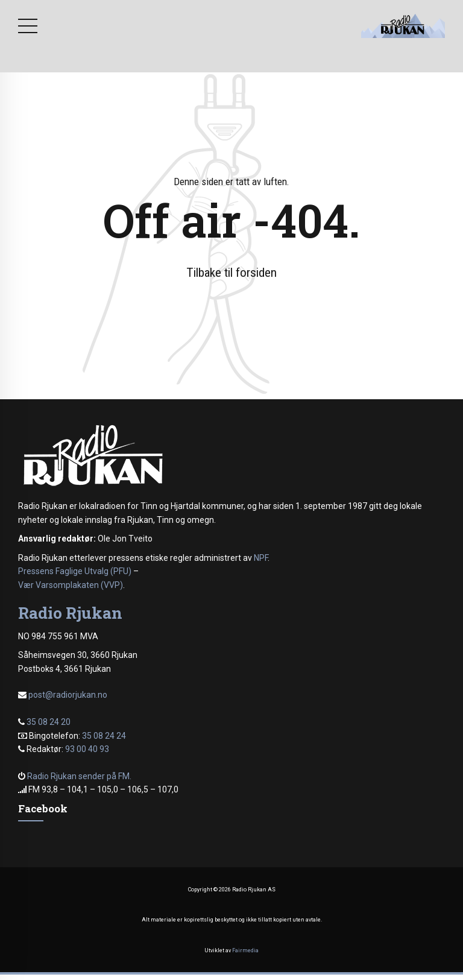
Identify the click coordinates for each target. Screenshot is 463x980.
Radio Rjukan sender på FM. (79, 776)
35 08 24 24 (104, 736)
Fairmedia (245, 950)
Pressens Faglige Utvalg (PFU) (75, 571)
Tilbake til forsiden (231, 273)
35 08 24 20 (49, 722)
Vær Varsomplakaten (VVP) (71, 585)
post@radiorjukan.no (68, 695)
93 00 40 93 (87, 749)
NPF (261, 558)
